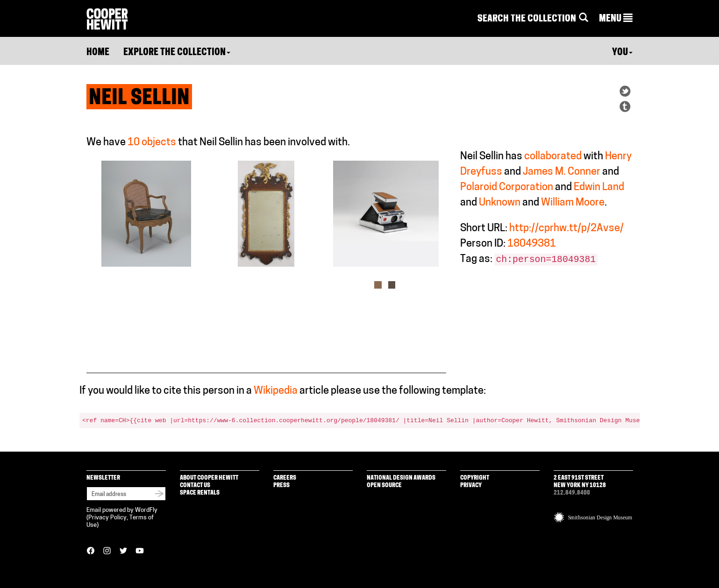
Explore (177, 53)
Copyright (475, 478)
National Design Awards (401, 478)
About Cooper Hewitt (209, 478)
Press (281, 485)
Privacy (471, 485)
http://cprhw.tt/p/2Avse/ (566, 229)
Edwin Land (599, 188)
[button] (616, 19)
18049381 (532, 244)
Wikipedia (276, 391)
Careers (285, 478)
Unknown (500, 203)
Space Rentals (200, 493)
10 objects (152, 143)
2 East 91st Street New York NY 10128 (580, 482)
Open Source (384, 485)
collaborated (553, 157)
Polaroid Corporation (507, 188)
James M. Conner (562, 172)
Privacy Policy (107, 518)
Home (98, 53)
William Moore (573, 203)
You (622, 53)
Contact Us (195, 485)
